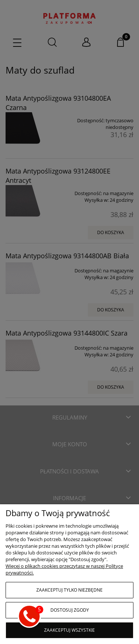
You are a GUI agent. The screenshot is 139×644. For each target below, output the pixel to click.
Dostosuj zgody (70, 610)
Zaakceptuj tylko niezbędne (69, 590)
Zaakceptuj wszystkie (69, 630)
